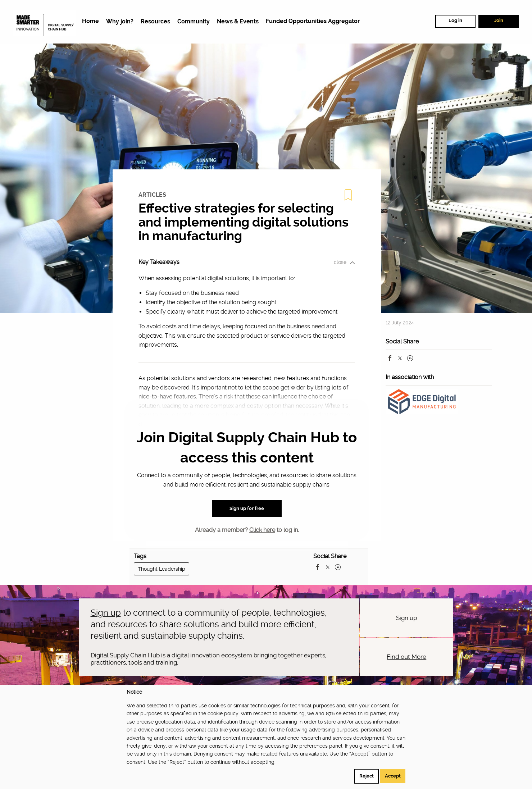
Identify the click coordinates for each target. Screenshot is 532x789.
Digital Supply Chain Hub (125, 655)
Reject (367, 776)
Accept (393, 776)
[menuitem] (90, 21)
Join (499, 20)
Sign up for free (247, 508)
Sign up (106, 613)
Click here (262, 530)
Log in (455, 20)
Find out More (406, 657)
